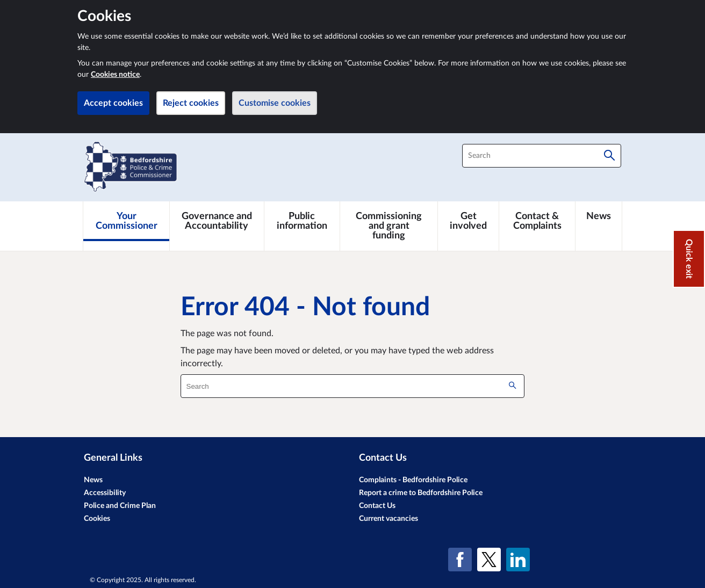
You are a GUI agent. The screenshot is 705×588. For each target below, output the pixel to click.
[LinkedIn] (518, 560)
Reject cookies (191, 103)
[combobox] (542, 156)
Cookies (97, 519)
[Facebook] (460, 560)
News (93, 480)
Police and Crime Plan (120, 506)
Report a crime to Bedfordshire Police (421, 493)
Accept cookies (113, 103)
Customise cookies (275, 103)
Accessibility (105, 493)
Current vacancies (389, 519)
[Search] (609, 156)
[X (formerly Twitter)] (489, 560)
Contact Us (377, 506)
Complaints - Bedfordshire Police (413, 480)
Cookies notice (115, 75)
